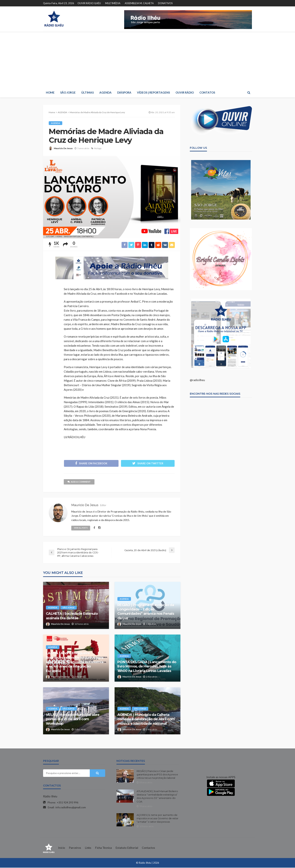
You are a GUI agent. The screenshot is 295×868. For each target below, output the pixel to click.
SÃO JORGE (68, 92)
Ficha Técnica (103, 848)
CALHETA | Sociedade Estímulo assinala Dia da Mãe (72, 616)
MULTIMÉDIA (113, 3)
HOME (50, 92)
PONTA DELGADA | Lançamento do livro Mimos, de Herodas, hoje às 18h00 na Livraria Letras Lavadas (147, 667)
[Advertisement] (147, 59)
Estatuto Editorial (127, 848)
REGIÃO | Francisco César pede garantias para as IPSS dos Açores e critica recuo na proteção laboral (157, 775)
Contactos (148, 848)
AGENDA (105, 92)
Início (62, 848)
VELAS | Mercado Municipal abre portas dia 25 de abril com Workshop (73, 719)
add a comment (79, 482)
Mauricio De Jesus (63, 148)
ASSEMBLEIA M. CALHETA (139, 3)
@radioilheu (197, 380)
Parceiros (75, 848)
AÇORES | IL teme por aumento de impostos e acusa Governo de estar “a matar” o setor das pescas (157, 818)
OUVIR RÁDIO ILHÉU (89, 3)
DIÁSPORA (124, 92)
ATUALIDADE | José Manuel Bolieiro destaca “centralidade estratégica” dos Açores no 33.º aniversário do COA (157, 797)
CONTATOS (207, 92)
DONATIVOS (165, 3)
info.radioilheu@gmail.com (71, 807)
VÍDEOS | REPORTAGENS (153, 92)
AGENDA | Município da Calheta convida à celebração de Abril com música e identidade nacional (146, 719)
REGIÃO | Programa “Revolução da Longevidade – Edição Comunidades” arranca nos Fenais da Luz (146, 612)
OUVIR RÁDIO (185, 92)
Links (88, 848)
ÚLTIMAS (87, 92)
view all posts (81, 528)
